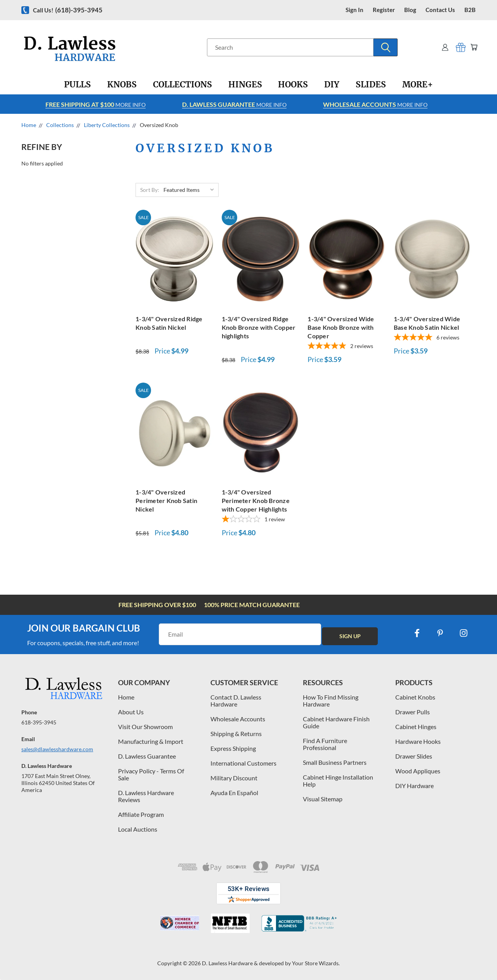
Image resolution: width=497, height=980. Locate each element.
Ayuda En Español (234, 793)
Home (126, 697)
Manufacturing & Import (151, 741)
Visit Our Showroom (145, 727)
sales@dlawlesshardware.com (57, 749)
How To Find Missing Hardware (331, 701)
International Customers (243, 763)
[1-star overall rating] (261, 520)
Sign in (355, 10)
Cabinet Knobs (415, 697)
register (384, 10)
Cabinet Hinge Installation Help (338, 781)
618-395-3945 (39, 722)
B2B (470, 10)
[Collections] (182, 85)
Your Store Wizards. (316, 963)
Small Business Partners (335, 762)
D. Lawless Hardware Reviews (146, 796)
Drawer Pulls (413, 712)
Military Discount (234, 778)
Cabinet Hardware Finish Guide (336, 722)
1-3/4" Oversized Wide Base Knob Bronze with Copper (341, 327)
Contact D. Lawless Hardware (236, 701)
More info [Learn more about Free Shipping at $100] (96, 104)
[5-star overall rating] (347, 347)
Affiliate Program (141, 814)
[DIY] (332, 85)
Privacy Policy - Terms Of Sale (151, 774)
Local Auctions (138, 829)
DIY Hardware (414, 786)
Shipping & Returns (236, 734)
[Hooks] (293, 85)
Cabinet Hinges (416, 727)
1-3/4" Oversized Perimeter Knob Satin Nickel (166, 500)
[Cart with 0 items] (473, 47)
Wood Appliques (418, 771)
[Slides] (371, 85)
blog (410, 10)
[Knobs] (122, 85)
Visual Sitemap (323, 799)
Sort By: (150, 190)
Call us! (68, 10)
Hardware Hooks (418, 741)
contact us (440, 10)
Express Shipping (233, 748)
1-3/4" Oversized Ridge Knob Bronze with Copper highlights (259, 327)
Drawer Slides (414, 756)
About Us (131, 712)
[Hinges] (245, 85)
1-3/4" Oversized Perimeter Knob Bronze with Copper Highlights (256, 500)
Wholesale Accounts (238, 719)
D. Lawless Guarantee (147, 756)
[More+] (418, 85)
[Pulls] (77, 85)
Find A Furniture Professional (325, 744)
